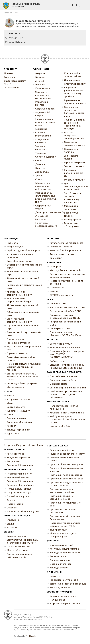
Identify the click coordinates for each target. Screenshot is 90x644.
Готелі (10, 415)
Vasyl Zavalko (31, 636)
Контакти (12, 426)
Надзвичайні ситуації (43, 114)
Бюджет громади (17, 536)
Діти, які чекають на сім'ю (64, 376)
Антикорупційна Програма (22, 383)
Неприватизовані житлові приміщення (64, 407)
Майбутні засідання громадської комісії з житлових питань (67, 419)
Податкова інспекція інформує (46, 224)
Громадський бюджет (19, 547)
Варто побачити (16, 407)
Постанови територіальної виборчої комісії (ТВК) (65, 524)
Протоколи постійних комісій (66, 475)
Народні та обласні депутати (23, 511)
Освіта (39, 161)
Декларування (72, 80)
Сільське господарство (43, 134)
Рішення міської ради (62, 450)
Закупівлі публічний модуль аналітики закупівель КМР (22, 541)
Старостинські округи (43, 207)
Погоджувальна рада (19, 489)
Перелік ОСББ (58, 304)
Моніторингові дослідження (66, 348)
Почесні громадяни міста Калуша (21, 359)
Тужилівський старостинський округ (24, 334)
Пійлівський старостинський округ (23, 314)
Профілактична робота (63, 380)
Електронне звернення (63, 596)
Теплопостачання (74, 166)
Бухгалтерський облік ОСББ (66, 311)
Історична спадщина (19, 399)
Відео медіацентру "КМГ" (15, 82)
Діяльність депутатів (18, 496)
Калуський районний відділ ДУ (73, 173)
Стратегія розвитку (75, 84)
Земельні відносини (41, 148)
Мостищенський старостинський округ (19, 300)
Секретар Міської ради (20, 465)
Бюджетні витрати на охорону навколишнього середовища (67, 366)
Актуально (41, 73)
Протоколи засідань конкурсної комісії (61, 497)
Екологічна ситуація (61, 344)
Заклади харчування (18, 430)
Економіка (41, 129)
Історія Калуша (15, 247)
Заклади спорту (59, 568)
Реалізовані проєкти (61, 247)
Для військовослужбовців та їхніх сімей (75, 187)
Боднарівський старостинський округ (25, 266)
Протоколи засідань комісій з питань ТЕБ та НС (66, 484)
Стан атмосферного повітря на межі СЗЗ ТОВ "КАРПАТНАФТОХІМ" (67, 354)
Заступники (13, 461)
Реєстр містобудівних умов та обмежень (66, 282)
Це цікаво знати (59, 384)
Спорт (39, 179)
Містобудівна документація (65, 270)
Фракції (11, 500)
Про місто (12, 243)
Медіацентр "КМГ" (74, 180)
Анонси (40, 81)
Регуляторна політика (62, 254)
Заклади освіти (58, 556)
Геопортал (56, 267)
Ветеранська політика (71, 151)
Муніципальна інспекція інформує (75, 102)
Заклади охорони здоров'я (65, 553)
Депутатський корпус (19, 493)
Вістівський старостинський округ (22, 273)
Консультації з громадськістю (72, 75)
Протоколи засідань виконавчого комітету (62, 491)
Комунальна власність (42, 141)
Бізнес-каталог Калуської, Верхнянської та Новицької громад (22, 377)
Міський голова (15, 454)
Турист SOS (13, 433)
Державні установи (61, 564)
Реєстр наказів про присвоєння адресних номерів (67, 276)
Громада (40, 77)
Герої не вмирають (75, 162)
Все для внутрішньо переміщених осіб (74, 136)
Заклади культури (60, 560)
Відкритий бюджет (17, 550)
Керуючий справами (18, 458)
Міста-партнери (16, 387)
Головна (8, 13)
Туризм (39, 176)
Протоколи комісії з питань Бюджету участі (65, 518)
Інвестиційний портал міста (65, 250)
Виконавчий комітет (18, 478)
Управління (13, 520)
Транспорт (41, 153)
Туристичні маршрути (19, 411)
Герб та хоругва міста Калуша (23, 250)
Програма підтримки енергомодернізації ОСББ (65, 317)
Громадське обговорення (72, 225)
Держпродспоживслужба (46, 212)
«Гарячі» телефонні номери (65, 604)
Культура (40, 168)
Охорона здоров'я (46, 157)
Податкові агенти (17, 418)
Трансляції (10, 77)
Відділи (11, 524)
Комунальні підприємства (64, 549)
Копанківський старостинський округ (24, 286)
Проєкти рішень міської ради (66, 464)
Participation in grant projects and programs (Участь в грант (46, 197)
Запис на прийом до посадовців (68, 584)
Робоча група (57, 361)
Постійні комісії (15, 504)
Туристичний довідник (20, 422)
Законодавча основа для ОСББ (67, 307)
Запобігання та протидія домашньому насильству (72, 198)
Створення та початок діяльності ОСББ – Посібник (65, 334)
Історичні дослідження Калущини (20, 256)
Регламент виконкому (19, 474)
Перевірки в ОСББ (60, 329)
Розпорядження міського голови (64, 459)
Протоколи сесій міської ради (67, 479)
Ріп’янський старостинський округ (23, 307)
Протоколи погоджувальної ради (66, 504)
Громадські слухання (19, 343)
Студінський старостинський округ (23, 327)
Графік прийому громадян (65, 580)
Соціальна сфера (45, 109)
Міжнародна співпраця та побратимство (43, 186)
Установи (12, 528)
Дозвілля (40, 164)
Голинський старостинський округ (23, 280)
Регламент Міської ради (20, 485)
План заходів (43, 88)
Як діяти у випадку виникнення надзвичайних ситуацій (74, 124)
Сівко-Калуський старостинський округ (19, 320)
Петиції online (57, 600)
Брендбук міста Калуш (19, 261)
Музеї (10, 403)
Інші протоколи (58, 530)
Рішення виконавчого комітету (67, 454)
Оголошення (11, 88)
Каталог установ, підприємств (66, 243)
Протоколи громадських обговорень (64, 511)
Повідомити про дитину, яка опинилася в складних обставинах (66, 394)
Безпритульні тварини (72, 214)
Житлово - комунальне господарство (43, 95)
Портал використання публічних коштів (19, 556)
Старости (12, 508)
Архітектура (42, 172)
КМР (17, 13)
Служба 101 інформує (41, 218)
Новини (8, 73)
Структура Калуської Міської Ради (23, 445)
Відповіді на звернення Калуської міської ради (74, 112)
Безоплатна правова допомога (75, 144)
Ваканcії (40, 85)
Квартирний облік (60, 426)
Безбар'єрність (73, 220)
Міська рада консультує (71, 207)
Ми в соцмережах (60, 588)
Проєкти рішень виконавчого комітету (66, 470)
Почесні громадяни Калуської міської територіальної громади (24, 367)
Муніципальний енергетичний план (24, 348)
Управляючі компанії (42, 103)
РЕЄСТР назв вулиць (61, 295)
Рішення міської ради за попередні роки (64, 535)
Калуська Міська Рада (25, 5)
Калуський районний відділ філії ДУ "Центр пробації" (73, 92)
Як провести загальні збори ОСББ (65, 323)
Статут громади (16, 339)
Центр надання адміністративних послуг (45, 122)
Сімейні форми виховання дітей (68, 388)
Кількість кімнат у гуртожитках (67, 413)
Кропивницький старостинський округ (19, 293)
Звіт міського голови (71, 157)
